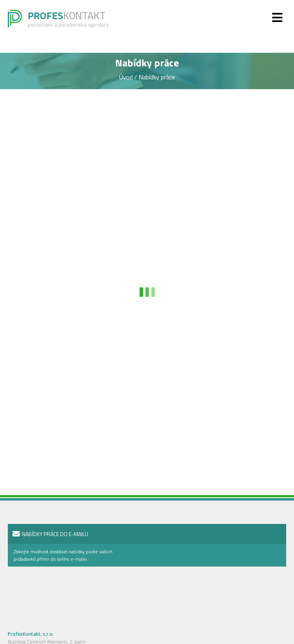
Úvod (127, 77)
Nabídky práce (157, 77)
